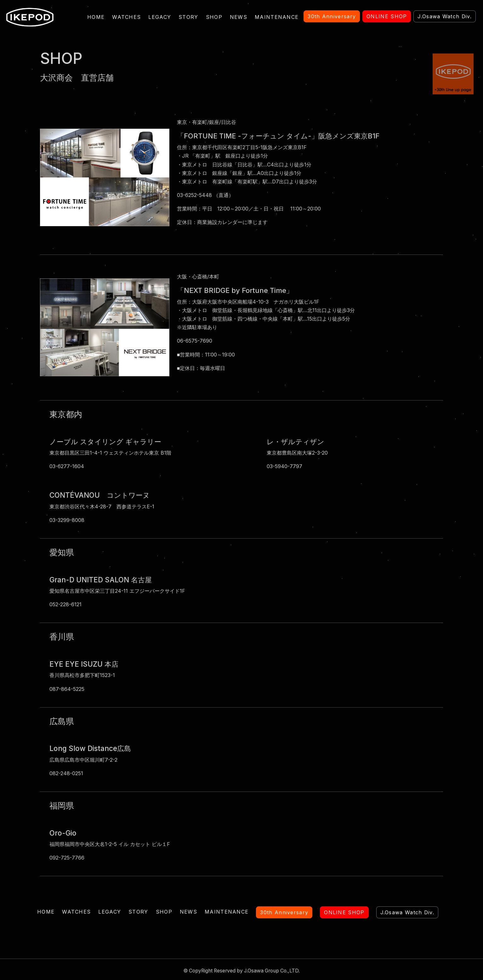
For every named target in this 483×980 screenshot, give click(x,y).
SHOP (214, 17)
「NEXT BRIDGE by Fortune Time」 (236, 290)
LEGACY (160, 17)
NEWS (239, 17)
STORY (188, 17)
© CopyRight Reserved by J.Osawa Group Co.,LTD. (242, 971)
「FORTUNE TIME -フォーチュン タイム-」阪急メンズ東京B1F (279, 136)
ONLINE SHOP (344, 912)
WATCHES (126, 17)
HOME (96, 17)
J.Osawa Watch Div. (407, 912)
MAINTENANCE (277, 17)
